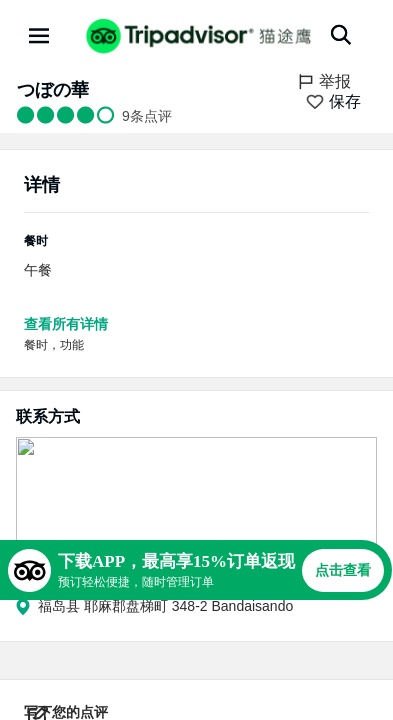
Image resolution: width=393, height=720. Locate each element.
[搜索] (341, 35)
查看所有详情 (66, 324)
